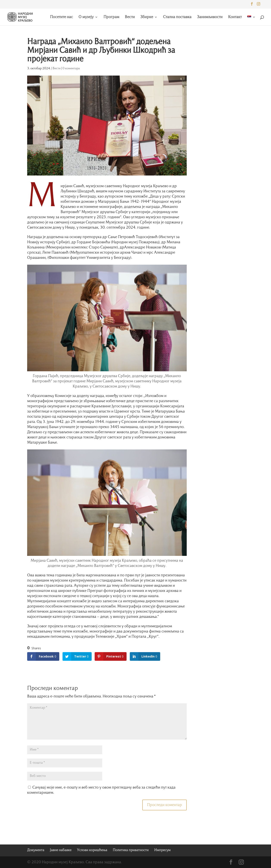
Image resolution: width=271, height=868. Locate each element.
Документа (36, 850)
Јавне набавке (61, 850)
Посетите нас (61, 17)
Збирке (147, 17)
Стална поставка (177, 17)
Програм (111, 17)
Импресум (162, 850)
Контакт (235, 17)
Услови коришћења (92, 850)
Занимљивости (210, 17)
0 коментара (71, 68)
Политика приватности (131, 850)
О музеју (86, 17)
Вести (130, 17)
